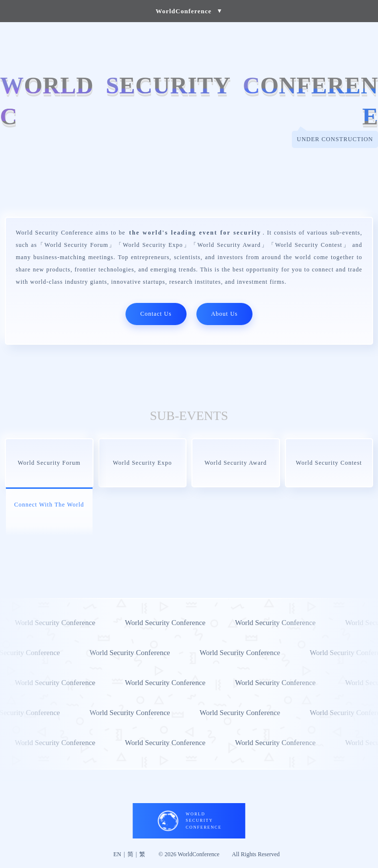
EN (117, 854)
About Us (224, 314)
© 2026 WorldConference (189, 854)
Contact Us (156, 314)
